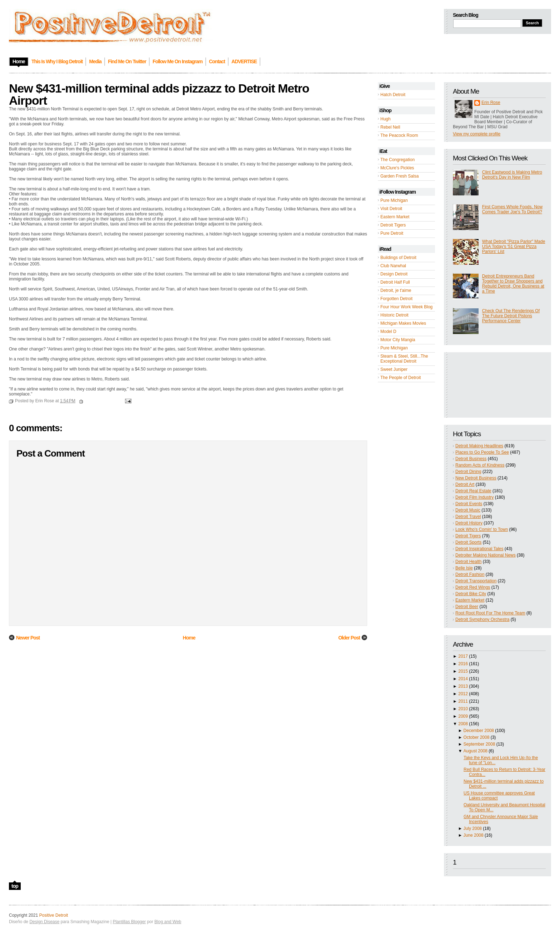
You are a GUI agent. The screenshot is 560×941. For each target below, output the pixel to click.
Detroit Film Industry (474, 497)
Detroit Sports (468, 542)
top (15, 886)
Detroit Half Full (395, 282)
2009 (463, 716)
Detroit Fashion (470, 574)
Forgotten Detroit (396, 299)
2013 (463, 686)
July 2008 (473, 828)
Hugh (386, 119)
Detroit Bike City (471, 594)
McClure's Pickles (397, 168)
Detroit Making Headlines (479, 446)
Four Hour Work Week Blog (406, 307)
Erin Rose (491, 103)
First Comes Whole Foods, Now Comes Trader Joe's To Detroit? (512, 209)
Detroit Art (465, 484)
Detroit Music (468, 510)
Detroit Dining (468, 472)
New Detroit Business (476, 478)
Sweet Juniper (394, 369)
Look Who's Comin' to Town (482, 529)
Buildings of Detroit (398, 258)
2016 (463, 664)
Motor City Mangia (398, 340)
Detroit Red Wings (473, 587)
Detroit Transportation (476, 581)
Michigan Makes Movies (403, 323)
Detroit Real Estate (473, 491)
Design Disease (44, 922)
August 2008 (476, 751)
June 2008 (474, 835)
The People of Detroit (401, 378)
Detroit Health (468, 562)
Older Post (349, 638)
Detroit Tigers (393, 225)
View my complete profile (477, 134)
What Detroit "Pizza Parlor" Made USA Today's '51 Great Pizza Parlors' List (514, 247)
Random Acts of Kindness (480, 465)
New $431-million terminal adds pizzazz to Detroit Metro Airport (159, 94)
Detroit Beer (467, 607)
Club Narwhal (393, 266)
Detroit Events (469, 504)
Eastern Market (395, 217)
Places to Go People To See (482, 452)
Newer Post (28, 638)
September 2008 (479, 744)
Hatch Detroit (393, 95)
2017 (463, 656)
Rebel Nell (390, 127)
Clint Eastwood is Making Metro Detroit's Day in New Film (512, 175)
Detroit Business (471, 459)
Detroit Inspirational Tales (479, 549)
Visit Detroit (391, 209)
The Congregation (397, 160)
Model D (388, 332)
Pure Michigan (394, 200)
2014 (463, 679)
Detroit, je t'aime (396, 290)
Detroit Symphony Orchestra (482, 619)
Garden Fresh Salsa (399, 176)
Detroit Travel (468, 517)
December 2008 (479, 731)
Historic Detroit (394, 315)
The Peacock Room (399, 135)
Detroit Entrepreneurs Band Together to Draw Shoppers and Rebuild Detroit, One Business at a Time (513, 284)
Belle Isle (464, 568)
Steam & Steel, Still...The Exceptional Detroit (404, 359)
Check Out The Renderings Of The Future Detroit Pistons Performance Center (511, 316)
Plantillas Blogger (129, 922)
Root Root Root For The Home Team (490, 613)
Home (189, 638)
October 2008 (477, 737)
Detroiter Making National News (486, 555)
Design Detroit (394, 274)
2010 (463, 709)
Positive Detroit (54, 915)
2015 (463, 671)
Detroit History (469, 523)
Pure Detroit (392, 233)
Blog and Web (168, 922)
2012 (463, 694)
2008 (463, 724)
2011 (463, 701)
